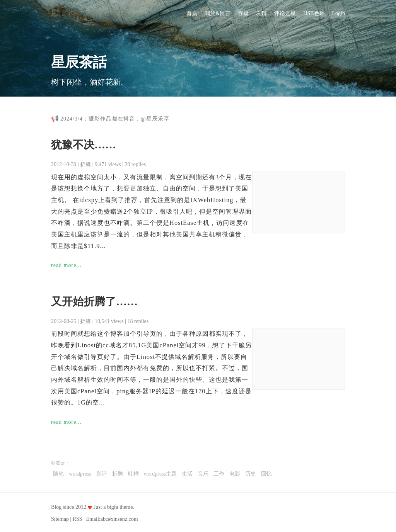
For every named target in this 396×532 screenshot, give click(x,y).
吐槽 (133, 474)
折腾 (85, 164)
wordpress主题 (160, 474)
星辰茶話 (79, 62)
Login (339, 13)
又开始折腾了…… (94, 302)
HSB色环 (314, 13)
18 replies (138, 321)
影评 (102, 474)
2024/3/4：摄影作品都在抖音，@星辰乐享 (115, 119)
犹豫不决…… (84, 145)
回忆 (266, 474)
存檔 (243, 13)
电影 (235, 474)
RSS (78, 519)
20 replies (135, 164)
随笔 (58, 474)
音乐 (203, 474)
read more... (66, 265)
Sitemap (60, 519)
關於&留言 (218, 13)
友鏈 (261, 13)
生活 (187, 474)
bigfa (113, 507)
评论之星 (285, 13)
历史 (251, 474)
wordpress (80, 474)
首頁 (192, 13)
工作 (219, 474)
